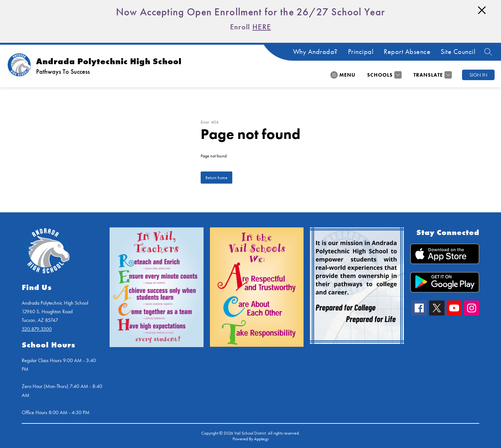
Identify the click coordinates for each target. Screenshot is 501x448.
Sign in (478, 75)
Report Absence (407, 52)
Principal (361, 52)
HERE (262, 27)
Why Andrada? (315, 52)
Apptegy (261, 439)
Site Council (458, 52)
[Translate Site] (432, 75)
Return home (216, 178)
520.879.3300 (37, 329)
